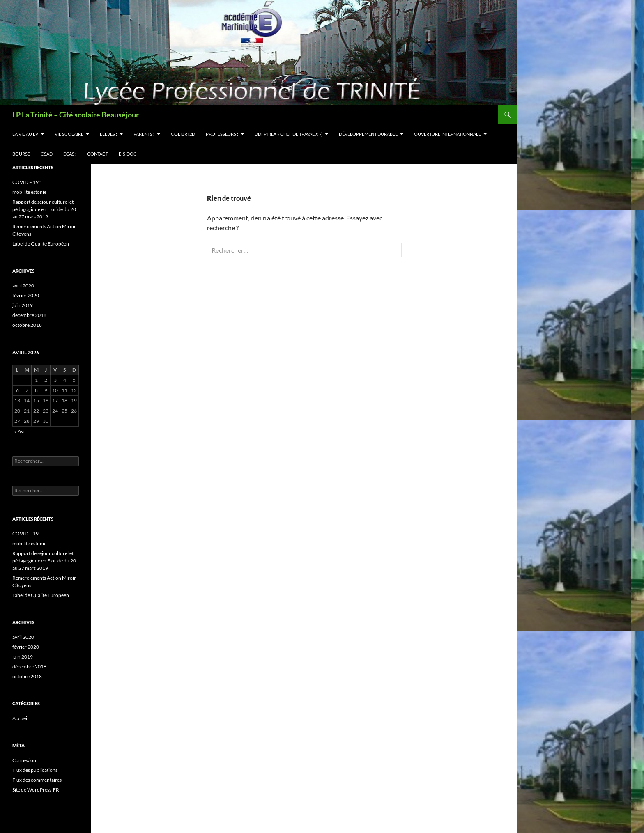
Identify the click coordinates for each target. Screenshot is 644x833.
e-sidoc (128, 154)
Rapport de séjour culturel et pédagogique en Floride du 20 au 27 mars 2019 (44, 209)
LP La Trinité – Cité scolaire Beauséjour (76, 115)
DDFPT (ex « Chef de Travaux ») (289, 134)
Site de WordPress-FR (36, 790)
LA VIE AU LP (25, 134)
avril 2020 (23, 286)
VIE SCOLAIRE (69, 134)
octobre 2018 (27, 325)
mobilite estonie (29, 192)
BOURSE (21, 154)
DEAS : (70, 154)
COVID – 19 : (26, 182)
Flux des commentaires (37, 780)
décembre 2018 (29, 315)
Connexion (24, 760)
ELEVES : (108, 134)
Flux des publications (35, 770)
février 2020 (26, 295)
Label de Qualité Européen (41, 244)
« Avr (20, 431)
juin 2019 (23, 305)
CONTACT (98, 154)
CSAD (47, 154)
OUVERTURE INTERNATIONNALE (447, 134)
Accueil (20, 718)
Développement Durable (368, 134)
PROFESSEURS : (222, 134)
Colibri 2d (183, 134)
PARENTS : (144, 134)
